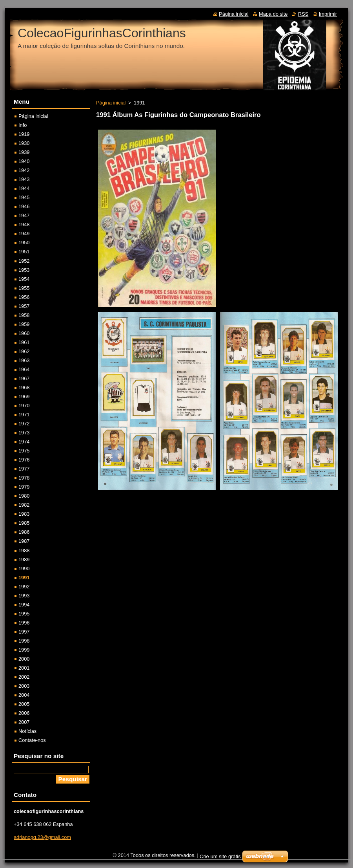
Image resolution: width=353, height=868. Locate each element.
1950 (24, 243)
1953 (24, 270)
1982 (24, 505)
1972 (24, 424)
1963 (24, 360)
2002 (24, 677)
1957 (24, 306)
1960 (24, 333)
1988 (24, 550)
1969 (24, 396)
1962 (24, 351)
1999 (24, 650)
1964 (24, 369)
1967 (24, 378)
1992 (24, 587)
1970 (24, 406)
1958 (24, 315)
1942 (24, 170)
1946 (24, 206)
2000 (24, 659)
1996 (24, 623)
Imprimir (328, 14)
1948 (24, 224)
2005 (24, 704)
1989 (24, 559)
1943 (24, 179)
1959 (24, 324)
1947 (24, 215)
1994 (24, 605)
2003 (24, 686)
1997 (24, 632)
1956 (24, 297)
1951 (24, 252)
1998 (24, 641)
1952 (24, 261)
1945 (24, 197)
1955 (24, 288)
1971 (24, 415)
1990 (24, 569)
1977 (24, 469)
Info (23, 125)
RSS (303, 14)
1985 (24, 523)
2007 (24, 722)
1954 (24, 279)
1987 (24, 541)
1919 (24, 134)
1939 (24, 152)
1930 (24, 143)
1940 (24, 161)
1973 (24, 433)
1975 (24, 451)
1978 (24, 478)
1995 (24, 614)
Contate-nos (32, 740)
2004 (24, 695)
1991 (24, 578)
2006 (24, 713)
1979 (24, 487)
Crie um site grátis (220, 856)
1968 (24, 387)
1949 (24, 233)
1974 (24, 442)
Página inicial (111, 103)
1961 (24, 342)
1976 (24, 460)
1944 (24, 188)
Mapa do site (273, 14)
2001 (24, 668)
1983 (24, 514)
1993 (24, 596)
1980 (24, 496)
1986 (24, 532)
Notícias (27, 731)
